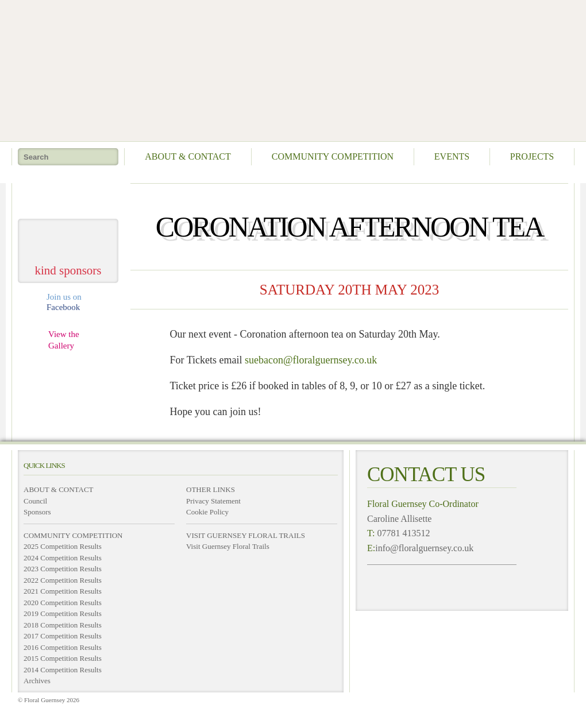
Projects (532, 156)
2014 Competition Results (63, 670)
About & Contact (188, 156)
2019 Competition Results (63, 613)
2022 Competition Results (63, 580)
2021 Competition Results (63, 591)
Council (35, 501)
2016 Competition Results (63, 647)
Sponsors (37, 512)
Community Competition (333, 156)
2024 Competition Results (63, 558)
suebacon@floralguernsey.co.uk (311, 360)
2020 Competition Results (63, 603)
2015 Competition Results (63, 658)
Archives (37, 681)
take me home (68, 197)
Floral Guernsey (289, 69)
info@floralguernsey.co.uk (424, 548)
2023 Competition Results (63, 569)
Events (452, 156)
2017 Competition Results (63, 636)
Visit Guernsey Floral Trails (228, 546)
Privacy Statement (213, 501)
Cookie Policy (207, 512)
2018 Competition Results (63, 625)
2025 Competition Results (63, 546)
